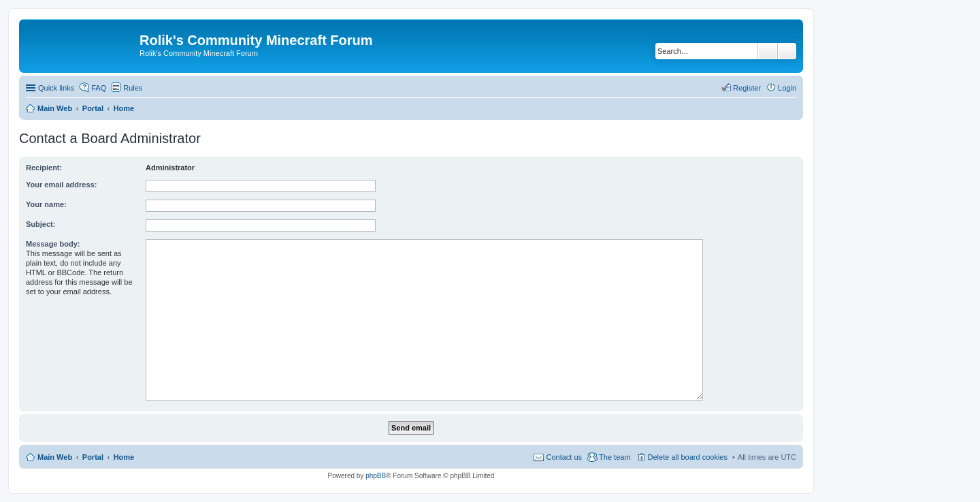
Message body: (53, 244)
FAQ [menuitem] (99, 88)
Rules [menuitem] (133, 88)
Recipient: (44, 168)
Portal (93, 108)
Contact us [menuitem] (564, 457)
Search (768, 51)
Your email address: (61, 185)
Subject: (40, 224)
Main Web (55, 457)
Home (124, 457)
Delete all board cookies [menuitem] (688, 457)
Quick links (56, 88)
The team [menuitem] (615, 457)
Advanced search (787, 51)
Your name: (46, 204)
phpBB (376, 476)
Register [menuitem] (747, 88)
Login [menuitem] (787, 88)
